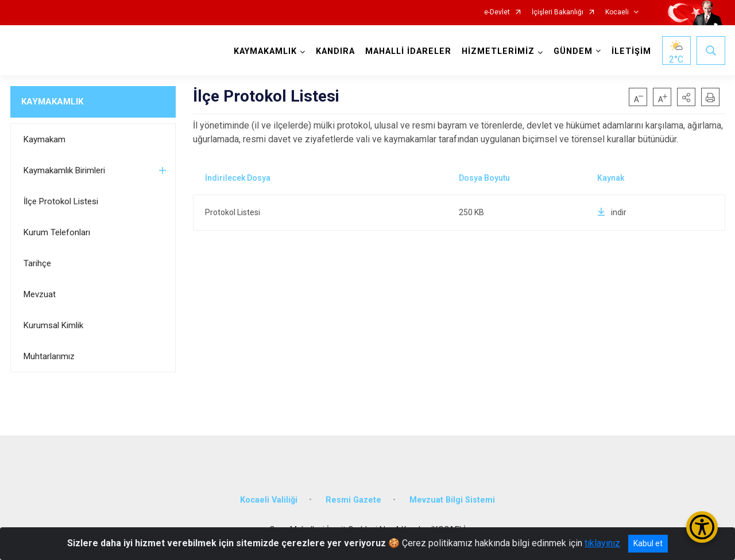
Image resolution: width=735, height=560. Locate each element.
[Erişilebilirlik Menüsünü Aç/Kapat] (702, 527)
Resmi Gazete (353, 500)
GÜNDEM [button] (573, 51)
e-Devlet (497, 12)
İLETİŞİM (631, 51)
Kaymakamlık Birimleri (64, 170)
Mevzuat (40, 294)
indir (612, 212)
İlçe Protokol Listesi (61, 201)
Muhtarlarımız (49, 356)
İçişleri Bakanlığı (558, 12)
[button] (686, 97)
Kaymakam (45, 139)
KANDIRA (335, 51)
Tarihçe (37, 263)
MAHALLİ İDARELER (408, 51)
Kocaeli (617, 12)
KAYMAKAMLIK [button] (265, 51)
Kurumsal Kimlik (53, 325)
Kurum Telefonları (57, 232)
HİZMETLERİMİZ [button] (498, 51)
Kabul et (648, 543)
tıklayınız (602, 543)
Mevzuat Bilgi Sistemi (452, 500)
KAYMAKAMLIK (52, 102)
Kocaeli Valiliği (269, 500)
